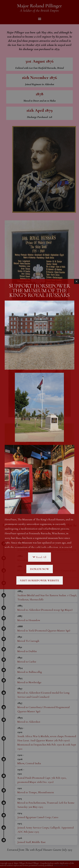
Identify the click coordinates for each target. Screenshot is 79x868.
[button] (39, 19)
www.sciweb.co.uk (61, 865)
